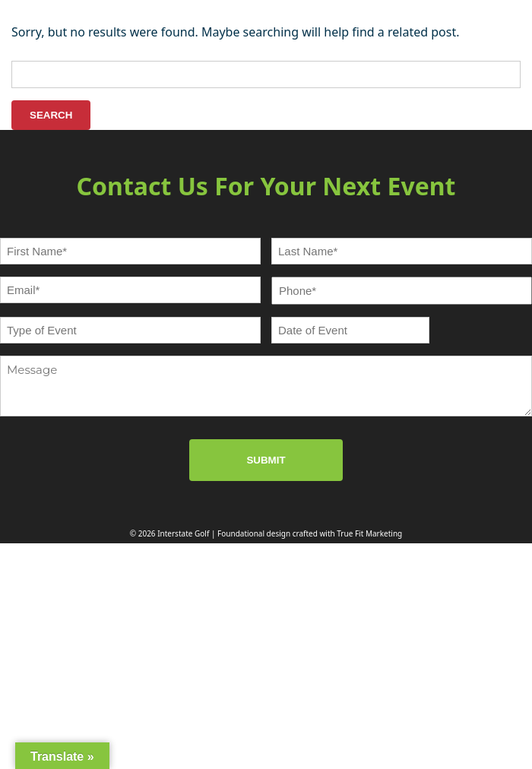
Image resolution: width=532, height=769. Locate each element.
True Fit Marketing (369, 533)
